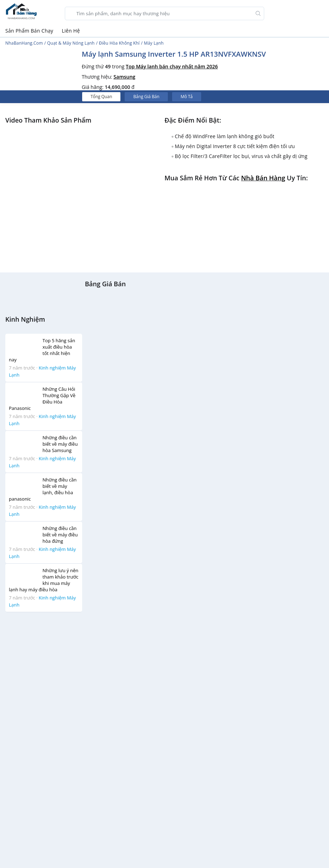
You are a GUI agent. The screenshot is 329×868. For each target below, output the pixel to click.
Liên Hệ (71, 31)
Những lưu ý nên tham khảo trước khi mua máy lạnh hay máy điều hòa (44, 580)
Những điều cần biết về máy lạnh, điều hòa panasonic (43, 489)
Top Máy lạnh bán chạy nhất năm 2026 (172, 66)
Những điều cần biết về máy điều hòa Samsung (60, 444)
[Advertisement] (37, 724)
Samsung (125, 77)
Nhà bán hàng (263, 178)
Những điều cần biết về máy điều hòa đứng (60, 535)
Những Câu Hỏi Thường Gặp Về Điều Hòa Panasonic (42, 399)
